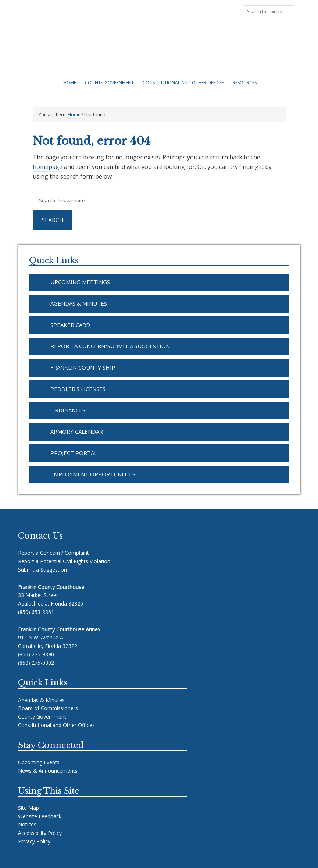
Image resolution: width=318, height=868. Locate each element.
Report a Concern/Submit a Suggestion (110, 346)
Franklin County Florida (159, 52)
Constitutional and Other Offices (56, 725)
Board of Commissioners (48, 708)
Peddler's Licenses (78, 389)
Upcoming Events (39, 762)
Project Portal (74, 453)
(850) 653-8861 (36, 612)
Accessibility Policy (40, 833)
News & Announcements (65, 10)
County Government (42, 717)
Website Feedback (40, 816)
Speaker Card (70, 325)
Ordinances (68, 410)
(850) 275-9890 (36, 654)
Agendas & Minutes (79, 303)
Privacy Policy (34, 841)
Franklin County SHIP (83, 367)
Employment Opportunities (93, 474)
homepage (48, 167)
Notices (27, 824)
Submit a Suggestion (42, 570)
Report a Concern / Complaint (53, 553)
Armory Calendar (77, 431)
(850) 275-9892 (36, 663)
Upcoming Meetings (125, 10)
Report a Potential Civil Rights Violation (64, 561)
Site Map (28, 808)
